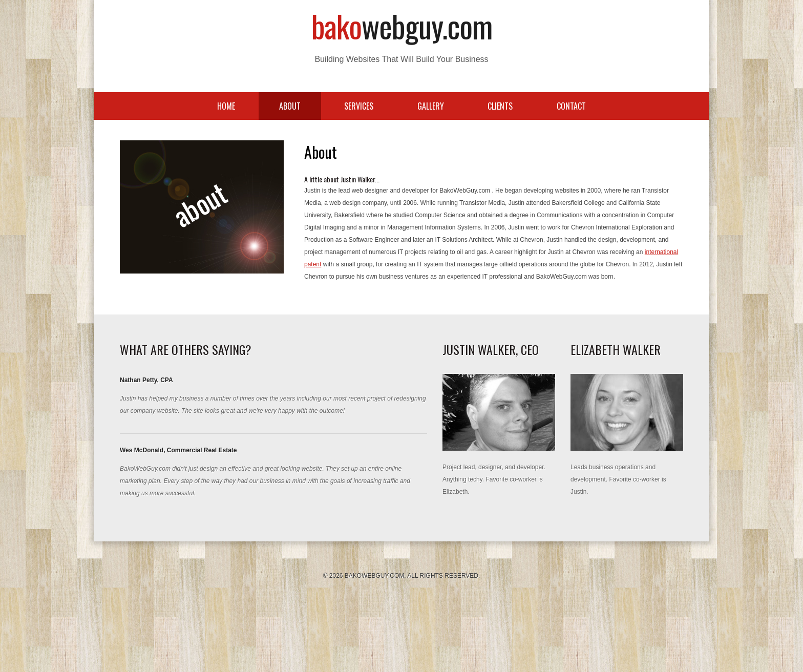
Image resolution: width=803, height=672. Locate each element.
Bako (402, 25)
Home (226, 106)
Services (359, 106)
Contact (571, 106)
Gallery (431, 106)
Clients (500, 106)
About (290, 106)
